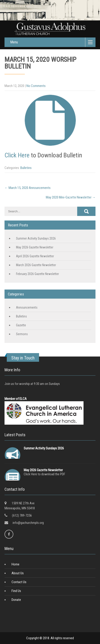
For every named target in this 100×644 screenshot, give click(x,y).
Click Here (17, 155)
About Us (18, 573)
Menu (14, 42)
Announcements (27, 307)
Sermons (22, 334)
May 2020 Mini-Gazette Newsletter (71, 197)
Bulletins (26, 168)
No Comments (36, 86)
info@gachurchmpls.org (28, 523)
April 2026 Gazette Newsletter (35, 256)
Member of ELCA (16, 399)
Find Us (16, 591)
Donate (16, 600)
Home (15, 564)
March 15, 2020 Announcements (28, 188)
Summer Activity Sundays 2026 (36, 238)
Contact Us (19, 582)
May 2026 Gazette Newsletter (35, 247)
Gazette (21, 325)
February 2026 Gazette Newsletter (37, 274)
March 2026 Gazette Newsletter (36, 265)
